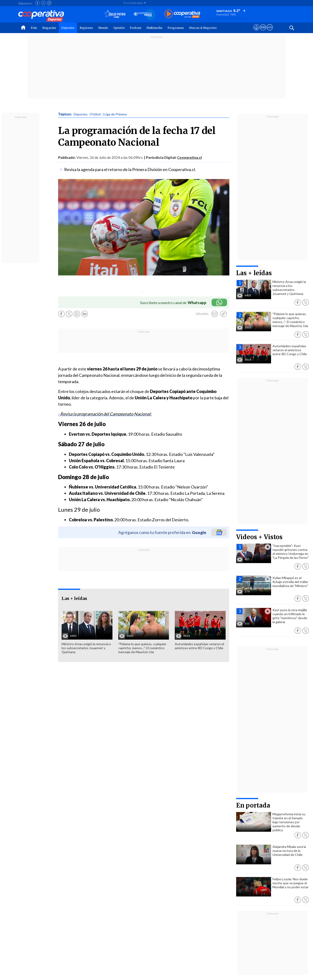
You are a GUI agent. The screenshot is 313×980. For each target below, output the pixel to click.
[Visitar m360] (263, 32)
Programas (176, 28)
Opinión (119, 28)
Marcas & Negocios (203, 28)
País (34, 28)
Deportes (68, 28)
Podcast (136, 28)
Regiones (86, 28)
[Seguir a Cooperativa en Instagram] (49, 3)
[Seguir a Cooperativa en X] (43, 3)
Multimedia (154, 28)
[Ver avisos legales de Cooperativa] (256, 32)
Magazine (49, 28)
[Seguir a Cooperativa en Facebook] (37, 3)
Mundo (103, 28)
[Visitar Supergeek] (270, 32)
